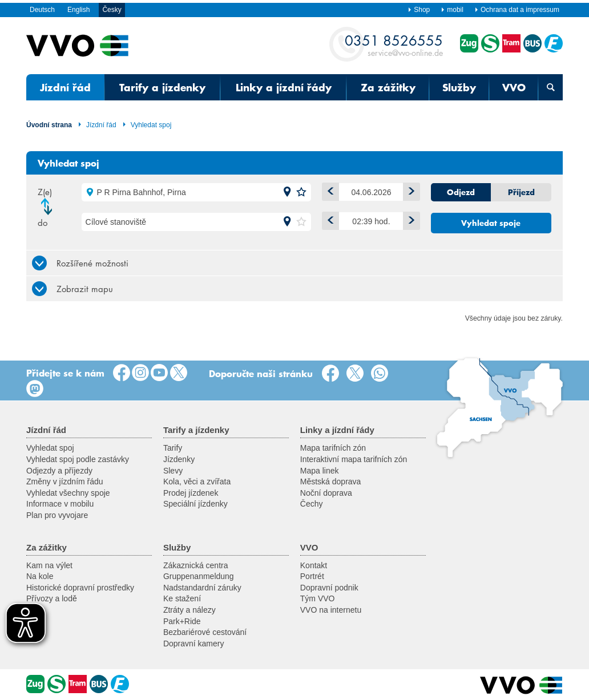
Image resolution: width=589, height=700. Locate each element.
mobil (452, 10)
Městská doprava (331, 481)
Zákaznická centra (196, 565)
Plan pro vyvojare (57, 515)
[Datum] (371, 192)
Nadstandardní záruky (202, 588)
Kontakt (314, 565)
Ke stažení (182, 598)
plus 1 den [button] (409, 190)
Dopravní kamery (194, 644)
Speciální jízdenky (195, 504)
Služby (459, 87)
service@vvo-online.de (394, 45)
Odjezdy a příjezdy (59, 471)
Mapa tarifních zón (333, 448)
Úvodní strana (49, 125)
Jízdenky (179, 459)
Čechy (312, 504)
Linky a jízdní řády (284, 87)
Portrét (312, 576)
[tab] (294, 263)
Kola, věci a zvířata (197, 481)
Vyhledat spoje (491, 223)
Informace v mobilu (60, 504)
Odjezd (461, 192)
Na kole (40, 576)
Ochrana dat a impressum (517, 10)
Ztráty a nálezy (189, 610)
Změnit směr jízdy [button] (50, 207)
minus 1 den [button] (328, 190)
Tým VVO (318, 598)
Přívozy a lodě (52, 598)
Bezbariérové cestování (205, 632)
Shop (419, 10)
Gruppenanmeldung (199, 576)
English (78, 10)
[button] (287, 192)
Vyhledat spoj (147, 125)
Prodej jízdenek (191, 493)
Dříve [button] (328, 219)
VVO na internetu (331, 610)
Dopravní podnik (329, 588)
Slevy (173, 471)
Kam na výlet (49, 565)
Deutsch (42, 10)
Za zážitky (388, 87)
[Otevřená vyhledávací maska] (550, 87)
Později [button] (409, 219)
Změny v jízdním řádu (65, 481)
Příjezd (521, 192)
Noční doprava (326, 493)
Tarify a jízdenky (162, 87)
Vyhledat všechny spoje (68, 493)
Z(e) (45, 192)
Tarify (173, 448)
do (43, 222)
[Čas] (371, 221)
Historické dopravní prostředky (80, 588)
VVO (514, 87)
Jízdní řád (65, 87)
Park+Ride (182, 621)
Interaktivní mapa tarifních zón (354, 459)
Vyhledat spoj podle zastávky (78, 459)
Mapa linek (320, 471)
